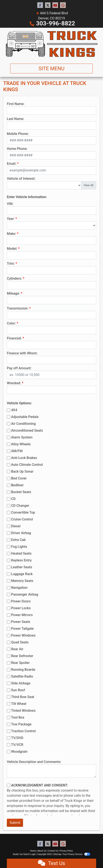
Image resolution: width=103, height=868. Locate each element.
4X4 (14, 410)
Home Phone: (17, 149)
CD (13, 499)
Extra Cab (18, 540)
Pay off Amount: (19, 368)
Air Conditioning (23, 424)
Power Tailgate (22, 629)
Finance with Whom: (22, 353)
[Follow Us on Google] (63, 5)
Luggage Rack (22, 574)
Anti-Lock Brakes (24, 458)
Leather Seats (22, 567)
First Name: (16, 104)
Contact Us (53, 851)
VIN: (10, 204)
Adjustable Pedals (25, 417)
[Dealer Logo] (51, 44)
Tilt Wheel (19, 704)
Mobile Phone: (18, 134)
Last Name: (16, 119)
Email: (12, 164)
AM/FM (17, 451)
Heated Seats (21, 553)
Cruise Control (22, 519)
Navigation (19, 588)
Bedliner (17, 485)
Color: (11, 323)
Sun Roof (18, 690)
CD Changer (20, 506)
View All (89, 185)
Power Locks (21, 608)
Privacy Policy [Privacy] (66, 851)
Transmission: (18, 308)
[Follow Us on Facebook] (40, 5)
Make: (12, 234)
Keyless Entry (21, 560)
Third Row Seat (23, 697)
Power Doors (21, 601)
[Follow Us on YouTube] (55, 5)
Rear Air (17, 649)
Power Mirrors (22, 615)
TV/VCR (17, 745)
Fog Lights (19, 547)
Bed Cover (19, 478)
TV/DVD (17, 738)
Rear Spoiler (20, 663)
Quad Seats (20, 642)
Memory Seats (22, 581)
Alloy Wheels (21, 444)
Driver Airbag (21, 533)
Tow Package (21, 724)
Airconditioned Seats (27, 430)
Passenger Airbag (25, 594)
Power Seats (21, 622)
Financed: (14, 338)
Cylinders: (14, 278)
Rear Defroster (22, 656)
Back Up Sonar (22, 471)
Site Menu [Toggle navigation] (52, 69)
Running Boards (23, 670)
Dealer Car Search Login (24, 854)
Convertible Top (23, 512)
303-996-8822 (56, 23)
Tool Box (18, 717)
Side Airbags (21, 683)
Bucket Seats (21, 492)
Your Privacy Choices (76, 854)
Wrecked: (14, 383)
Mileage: (13, 293)
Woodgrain (19, 752)
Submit (15, 823)
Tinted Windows (23, 711)
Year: (11, 219)
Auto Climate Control (27, 465)
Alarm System (22, 437)
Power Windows (23, 635)
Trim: (11, 264)
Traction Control (23, 731)
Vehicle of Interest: (21, 179)
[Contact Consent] (9, 785)
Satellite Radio (22, 676)
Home (33, 851)
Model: (12, 249)
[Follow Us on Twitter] (48, 5)
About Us (42, 851)
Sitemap (57, 854)
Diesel (16, 526)
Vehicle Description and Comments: (34, 762)
